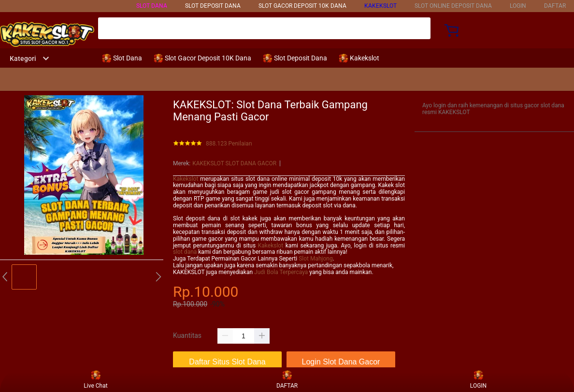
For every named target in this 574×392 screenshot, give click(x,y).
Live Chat (95, 379)
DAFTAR (555, 6)
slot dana (185, 252)
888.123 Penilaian (229, 144)
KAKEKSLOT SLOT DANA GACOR (234, 163)
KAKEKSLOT (380, 6)
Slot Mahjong (316, 259)
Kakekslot (186, 179)
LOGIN (518, 6)
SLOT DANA (152, 6)
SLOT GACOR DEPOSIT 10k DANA (302, 6)
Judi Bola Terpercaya (281, 272)
